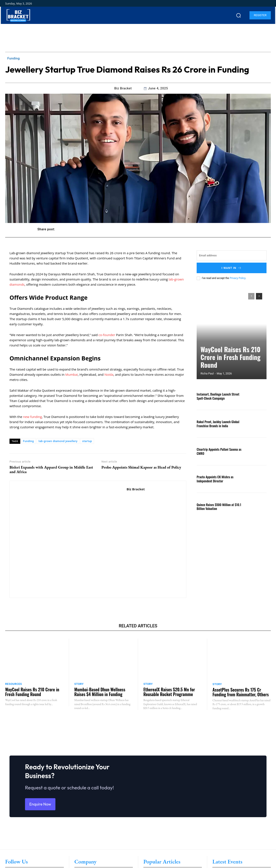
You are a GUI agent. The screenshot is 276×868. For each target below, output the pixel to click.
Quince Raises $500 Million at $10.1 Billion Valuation (217, 506)
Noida (109, 374)
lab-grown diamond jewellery (58, 441)
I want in (232, 268)
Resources (14, 684)
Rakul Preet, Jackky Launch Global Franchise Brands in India (217, 424)
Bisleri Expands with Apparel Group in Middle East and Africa (51, 470)
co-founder (107, 335)
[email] (232, 255)
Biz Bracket (123, 88)
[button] (238, 15)
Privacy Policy (238, 278)
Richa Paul (207, 373)
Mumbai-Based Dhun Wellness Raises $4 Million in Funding (100, 692)
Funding (13, 58)
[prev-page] (251, 296)
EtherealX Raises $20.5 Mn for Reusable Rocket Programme (169, 692)
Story (79, 684)
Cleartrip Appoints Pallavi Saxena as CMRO (218, 451)
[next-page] (259, 296)
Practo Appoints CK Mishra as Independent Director (214, 479)
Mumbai (72, 374)
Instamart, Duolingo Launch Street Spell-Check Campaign (217, 396)
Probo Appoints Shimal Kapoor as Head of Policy (141, 467)
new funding (32, 417)
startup (87, 441)
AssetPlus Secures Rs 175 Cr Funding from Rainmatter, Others (241, 692)
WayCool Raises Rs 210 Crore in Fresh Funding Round (228, 364)
